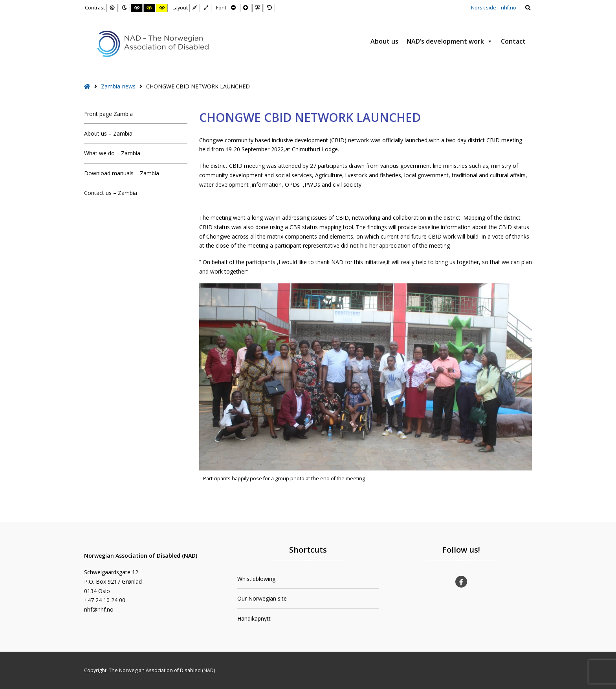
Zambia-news (118, 86)
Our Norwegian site (262, 598)
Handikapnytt (254, 618)
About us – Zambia (108, 133)
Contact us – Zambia (111, 193)
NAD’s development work (450, 41)
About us (384, 41)
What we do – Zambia (112, 153)
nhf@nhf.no (99, 609)
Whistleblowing (256, 579)
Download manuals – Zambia (122, 173)
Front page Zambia (108, 114)
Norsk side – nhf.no (494, 8)
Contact (513, 41)
